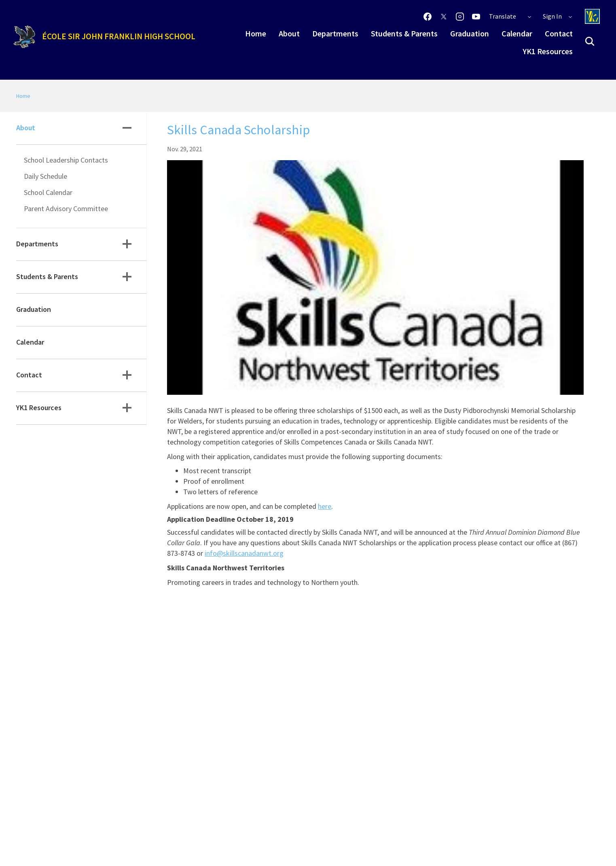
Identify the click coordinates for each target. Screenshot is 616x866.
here (325, 506)
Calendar (517, 33)
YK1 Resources (548, 51)
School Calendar (48, 192)
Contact (559, 33)
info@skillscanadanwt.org (244, 553)
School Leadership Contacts (66, 160)
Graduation (470, 33)
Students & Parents (404, 33)
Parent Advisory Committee (66, 209)
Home (256, 33)
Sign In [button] (558, 16)
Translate (510, 16)
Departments (335, 33)
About (289, 33)
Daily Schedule (46, 176)
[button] (590, 41)
